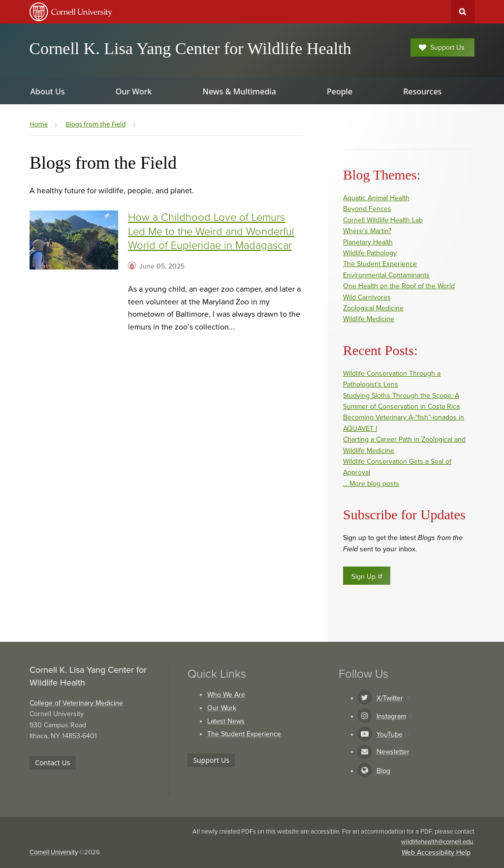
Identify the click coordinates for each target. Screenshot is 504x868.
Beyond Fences (367, 209)
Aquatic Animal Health (376, 198)
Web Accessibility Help (436, 853)
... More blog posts (371, 484)
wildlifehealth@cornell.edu (437, 842)
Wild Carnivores (367, 297)
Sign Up (367, 576)
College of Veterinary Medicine (76, 703)
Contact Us (52, 763)
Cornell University (54, 852)
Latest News (226, 721)
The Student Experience (380, 264)
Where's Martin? (367, 231)
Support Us (442, 47)
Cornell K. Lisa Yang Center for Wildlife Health (190, 48)
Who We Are (226, 695)
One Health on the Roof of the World (399, 286)
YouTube (393, 734)
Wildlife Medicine (369, 319)
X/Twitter (393, 698)
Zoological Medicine (373, 308)
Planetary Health (368, 242)
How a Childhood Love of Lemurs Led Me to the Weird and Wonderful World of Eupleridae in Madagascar (211, 231)
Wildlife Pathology (370, 253)
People (340, 91)
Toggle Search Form (463, 12)
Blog (383, 771)
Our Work (222, 708)
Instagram (394, 716)
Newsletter (393, 752)
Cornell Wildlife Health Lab (383, 220)
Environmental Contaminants (386, 275)
